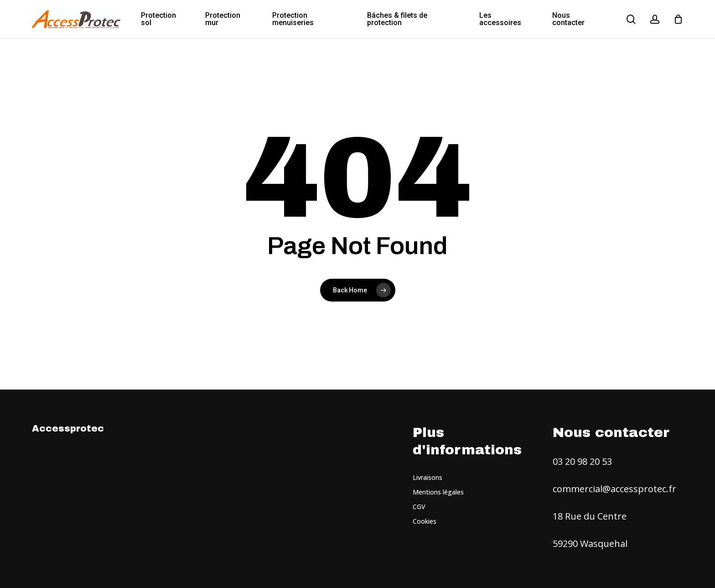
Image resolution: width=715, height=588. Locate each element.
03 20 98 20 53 (582, 461)
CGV (419, 507)
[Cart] (678, 19)
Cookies (425, 521)
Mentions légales (438, 492)
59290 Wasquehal (590, 544)
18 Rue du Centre (590, 516)
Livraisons (427, 477)
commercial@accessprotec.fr (614, 489)
